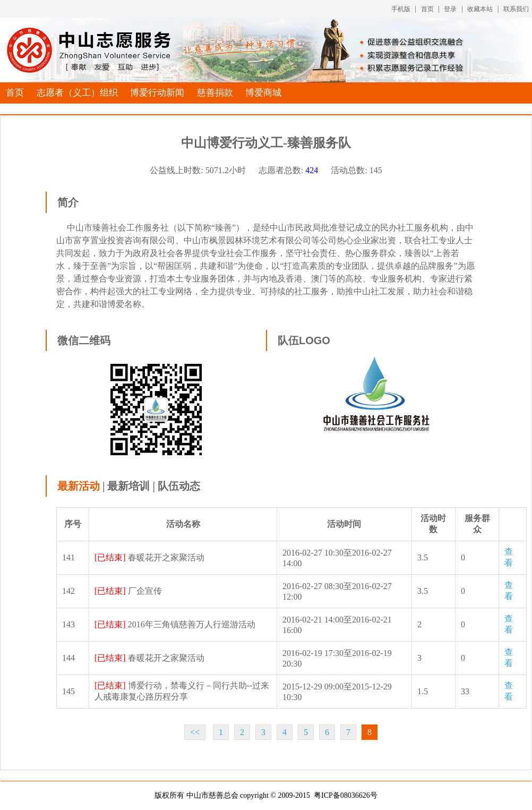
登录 (450, 9)
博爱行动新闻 (157, 93)
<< (195, 732)
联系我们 (516, 9)
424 (312, 170)
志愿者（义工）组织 (77, 93)
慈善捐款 (215, 93)
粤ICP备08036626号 (346, 795)
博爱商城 (263, 93)
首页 (427, 9)
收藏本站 (480, 9)
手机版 (401, 9)
